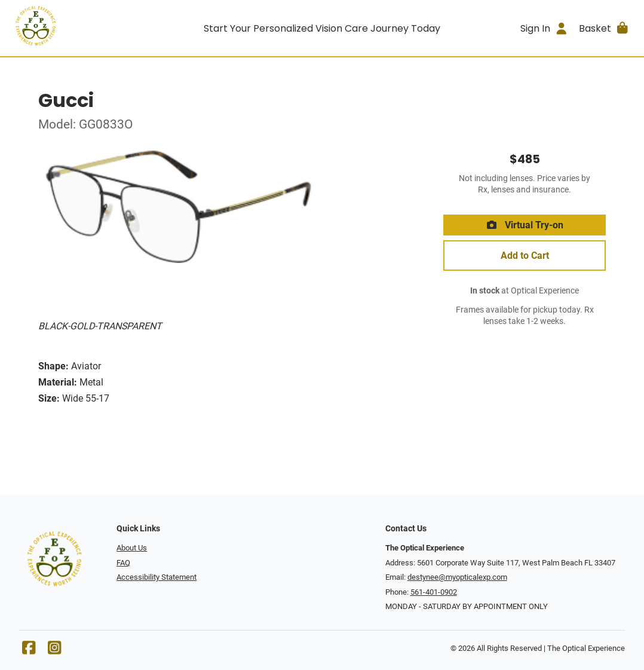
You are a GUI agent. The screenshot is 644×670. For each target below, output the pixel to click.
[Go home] (88, 28)
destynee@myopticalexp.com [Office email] (457, 577)
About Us (132, 548)
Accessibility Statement (157, 577)
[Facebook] (29, 651)
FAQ (123, 563)
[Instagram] (54, 651)
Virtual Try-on (525, 225)
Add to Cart (525, 256)
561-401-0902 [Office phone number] (434, 592)
